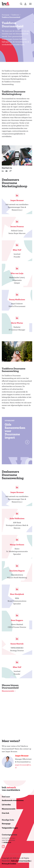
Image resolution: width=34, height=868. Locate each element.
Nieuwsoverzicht (8, 691)
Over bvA (5, 813)
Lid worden (6, 805)
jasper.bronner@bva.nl (23, 766)
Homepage (6, 15)
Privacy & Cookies (9, 864)
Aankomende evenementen (13, 800)
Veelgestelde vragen (10, 828)
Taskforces (15, 15)
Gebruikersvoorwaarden (21, 861)
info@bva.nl (7, 842)
